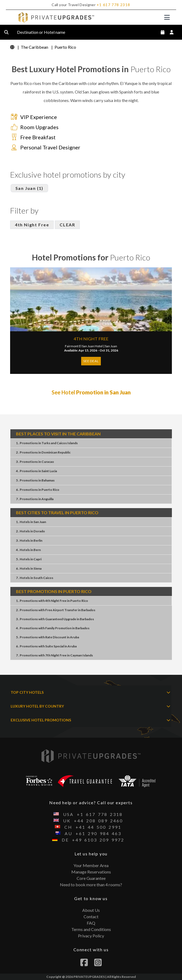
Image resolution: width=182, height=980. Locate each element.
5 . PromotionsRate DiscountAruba (47, 637)
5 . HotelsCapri (29, 559)
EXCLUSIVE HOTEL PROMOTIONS (90, 720)
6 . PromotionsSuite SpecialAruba (46, 646)
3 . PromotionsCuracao (35, 462)
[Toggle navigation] (167, 17)
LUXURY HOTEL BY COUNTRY (90, 706)
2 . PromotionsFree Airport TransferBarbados (56, 610)
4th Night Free (32, 225)
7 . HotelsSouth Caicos (35, 578)
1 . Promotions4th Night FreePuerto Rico (52, 601)
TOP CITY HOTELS (90, 692)
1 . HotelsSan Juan (31, 522)
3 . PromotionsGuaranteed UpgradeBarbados (55, 619)
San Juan (111, 346)
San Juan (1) (29, 188)
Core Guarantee (91, 878)
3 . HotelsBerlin (29, 540)
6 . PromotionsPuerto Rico (38, 490)
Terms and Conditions (91, 929)
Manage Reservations (91, 872)
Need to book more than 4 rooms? (91, 885)
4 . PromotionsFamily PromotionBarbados (53, 628)
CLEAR (67, 225)
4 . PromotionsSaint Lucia (36, 471)
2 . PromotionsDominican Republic (43, 452)
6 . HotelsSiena (29, 568)
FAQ (91, 923)
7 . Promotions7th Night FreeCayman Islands (54, 655)
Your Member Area (91, 865)
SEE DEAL (91, 361)
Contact (91, 916)
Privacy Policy (91, 936)
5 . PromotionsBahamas (35, 480)
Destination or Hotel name (45, 32)
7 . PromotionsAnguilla (35, 499)
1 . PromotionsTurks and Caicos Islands (47, 443)
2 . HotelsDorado (30, 531)
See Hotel (91, 392)
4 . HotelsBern (28, 550)
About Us (91, 910)
